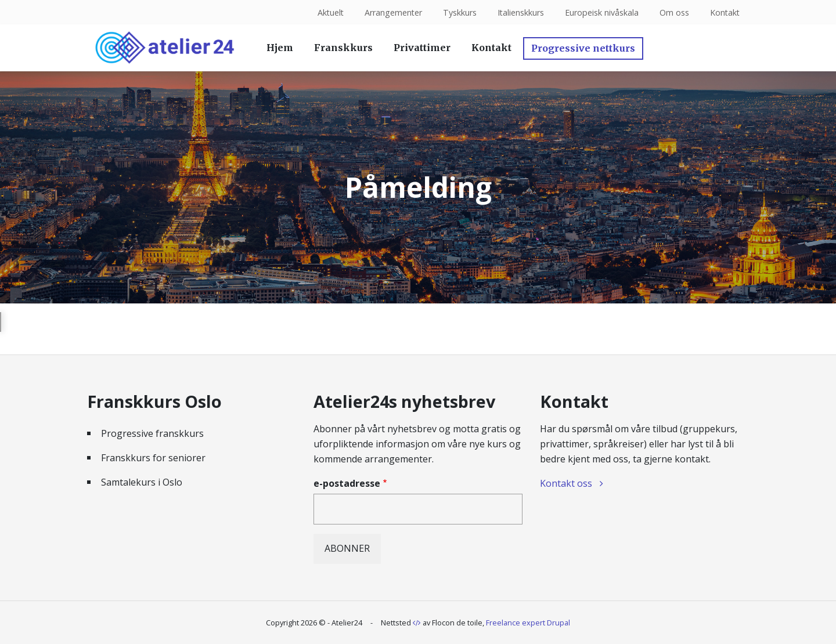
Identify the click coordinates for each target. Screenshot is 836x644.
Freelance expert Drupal (528, 623)
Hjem (280, 48)
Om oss (673, 12)
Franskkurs (343, 48)
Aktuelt (328, 12)
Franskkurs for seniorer (153, 458)
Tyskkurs (458, 12)
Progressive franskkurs (152, 433)
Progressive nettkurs (583, 48)
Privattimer (422, 48)
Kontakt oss (566, 483)
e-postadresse (347, 483)
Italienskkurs (519, 12)
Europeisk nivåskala (601, 12)
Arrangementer (391, 12)
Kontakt (724, 12)
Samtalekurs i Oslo (142, 482)
